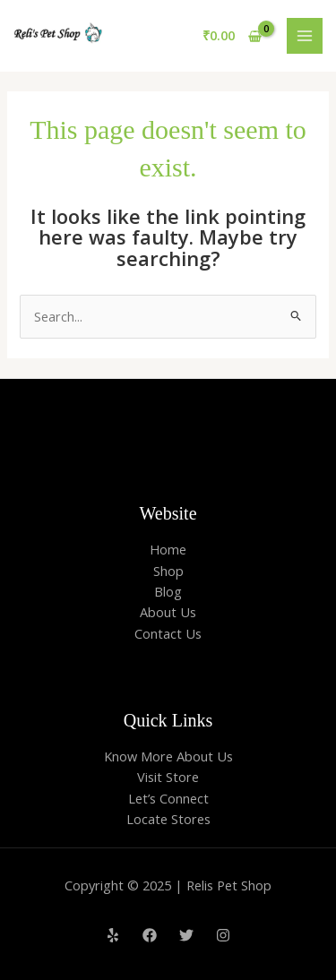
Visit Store (168, 777)
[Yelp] (113, 935)
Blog (168, 591)
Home (168, 549)
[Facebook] (150, 935)
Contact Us (168, 633)
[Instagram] (223, 935)
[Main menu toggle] (305, 36)
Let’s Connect (168, 798)
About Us (168, 612)
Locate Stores (168, 819)
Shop (168, 571)
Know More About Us (168, 756)
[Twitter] (186, 935)
